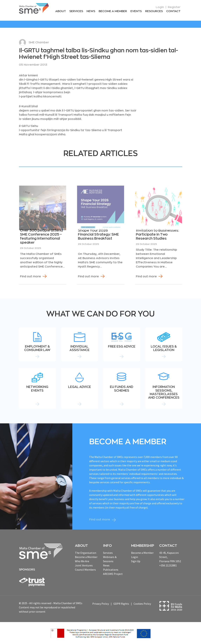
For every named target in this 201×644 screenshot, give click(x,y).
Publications (111, 570)
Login (160, 7)
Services (76, 11)
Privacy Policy (101, 604)
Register (174, 7)
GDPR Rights (121, 604)
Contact (173, 11)
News (91, 11)
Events (136, 11)
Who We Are (82, 561)
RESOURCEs (154, 11)
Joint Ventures (84, 565)
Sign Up (136, 561)
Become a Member (113, 11)
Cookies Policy (142, 604)
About (61, 11)
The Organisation (86, 553)
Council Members (85, 570)
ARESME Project (113, 574)
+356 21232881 (168, 565)
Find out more (30, 276)
